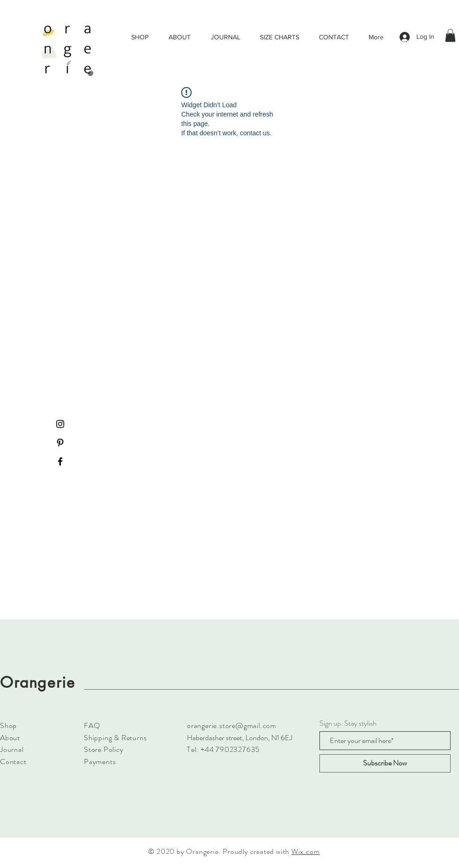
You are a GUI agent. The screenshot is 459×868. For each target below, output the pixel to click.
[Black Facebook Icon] (60, 461)
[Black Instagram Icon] (60, 424)
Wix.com (306, 851)
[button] (450, 35)
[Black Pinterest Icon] (60, 443)
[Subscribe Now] (385, 763)
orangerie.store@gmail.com (232, 725)
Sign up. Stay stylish (348, 723)
